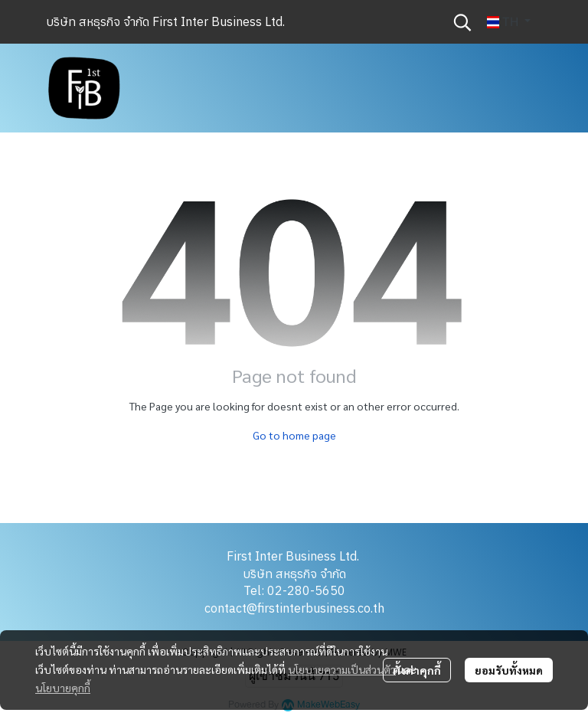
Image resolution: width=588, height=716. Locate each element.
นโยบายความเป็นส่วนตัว (342, 669)
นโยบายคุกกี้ (63, 688)
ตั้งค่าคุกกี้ (417, 670)
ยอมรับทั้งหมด (509, 670)
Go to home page (294, 435)
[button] (462, 22)
